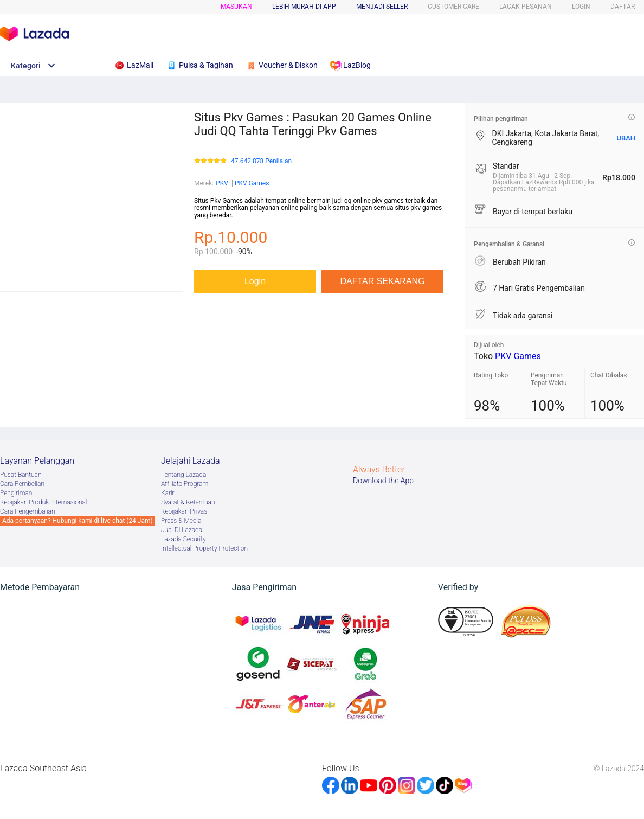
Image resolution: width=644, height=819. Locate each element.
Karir (168, 493)
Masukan (236, 7)
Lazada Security (183, 539)
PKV (222, 183)
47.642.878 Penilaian (261, 161)
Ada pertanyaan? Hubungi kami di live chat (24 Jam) (78, 521)
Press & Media (181, 521)
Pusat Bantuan (21, 475)
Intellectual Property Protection (204, 548)
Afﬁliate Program (185, 484)
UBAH (626, 138)
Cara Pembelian (22, 484)
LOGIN (581, 7)
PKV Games (252, 183)
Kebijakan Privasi (185, 511)
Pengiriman (16, 493)
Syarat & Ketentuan (188, 502)
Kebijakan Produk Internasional (43, 502)
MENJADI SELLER (382, 7)
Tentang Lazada (183, 475)
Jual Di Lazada (182, 530)
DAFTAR (623, 7)
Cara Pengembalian (28, 511)
